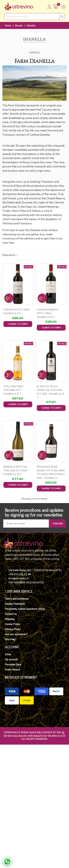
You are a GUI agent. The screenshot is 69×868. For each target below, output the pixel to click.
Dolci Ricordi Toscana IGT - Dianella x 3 (13, 390)
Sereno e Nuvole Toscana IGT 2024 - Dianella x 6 (16, 470)
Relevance (10, 255)
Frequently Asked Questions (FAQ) (25, 609)
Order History (13, 670)
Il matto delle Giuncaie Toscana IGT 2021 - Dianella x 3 (51, 392)
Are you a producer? (16, 634)
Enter (8, 654)
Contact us (11, 614)
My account (11, 660)
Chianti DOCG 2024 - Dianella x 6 (17, 311)
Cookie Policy (12, 624)
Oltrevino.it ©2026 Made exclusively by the (32, 732)
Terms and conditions (17, 599)
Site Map (10, 639)
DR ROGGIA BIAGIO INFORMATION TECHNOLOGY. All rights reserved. (34, 737)
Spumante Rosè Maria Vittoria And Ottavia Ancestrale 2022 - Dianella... (51, 472)
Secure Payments (15, 604)
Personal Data (13, 665)
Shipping (10, 619)
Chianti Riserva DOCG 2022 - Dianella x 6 (48, 313)
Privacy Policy (13, 629)
